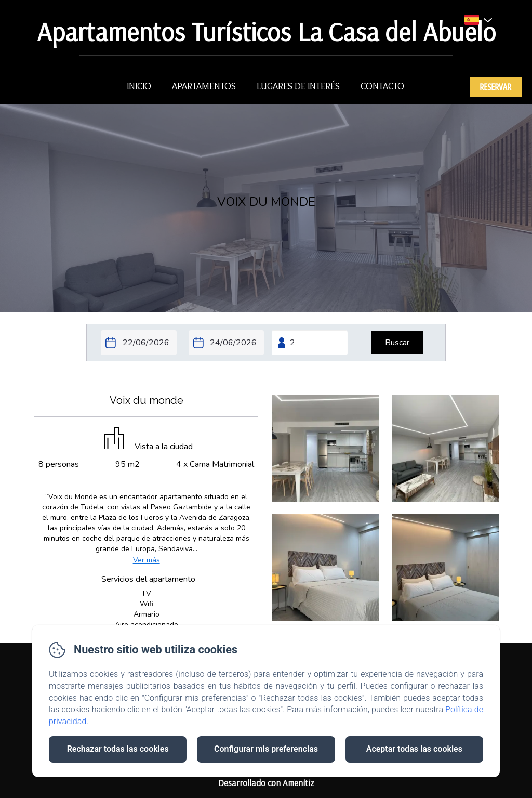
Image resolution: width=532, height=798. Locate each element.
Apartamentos (204, 86)
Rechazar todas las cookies (118, 749)
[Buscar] (397, 343)
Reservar (495, 87)
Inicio (139, 86)
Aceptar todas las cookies (414, 749)
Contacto (382, 86)
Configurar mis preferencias (266, 749)
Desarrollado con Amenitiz (266, 783)
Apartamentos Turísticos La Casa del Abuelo (266, 31)
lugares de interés (298, 86)
